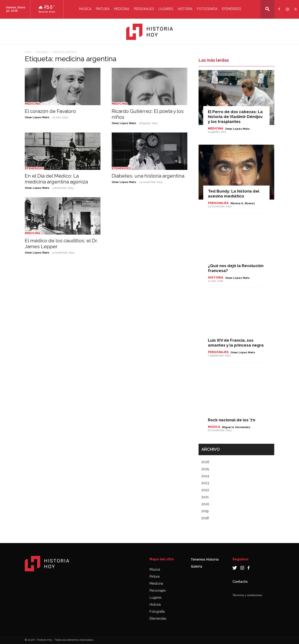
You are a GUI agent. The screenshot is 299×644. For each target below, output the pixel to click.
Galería (196, 566)
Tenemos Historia (205, 559)
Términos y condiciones (247, 595)
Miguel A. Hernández (236, 427)
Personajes (144, 9)
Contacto (240, 582)
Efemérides (231, 9)
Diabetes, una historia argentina (148, 176)
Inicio (28, 52)
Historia (185, 9)
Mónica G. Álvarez (243, 203)
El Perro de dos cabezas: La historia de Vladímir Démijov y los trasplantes (235, 117)
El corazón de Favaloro (50, 111)
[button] (267, 9)
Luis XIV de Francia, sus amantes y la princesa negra (236, 343)
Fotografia (207, 9)
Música (85, 9)
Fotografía (157, 612)
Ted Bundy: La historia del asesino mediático (234, 194)
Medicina (122, 9)
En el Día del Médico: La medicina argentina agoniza (56, 179)
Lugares (166, 9)
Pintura (103, 9)
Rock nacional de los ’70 (232, 420)
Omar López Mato (37, 117)
